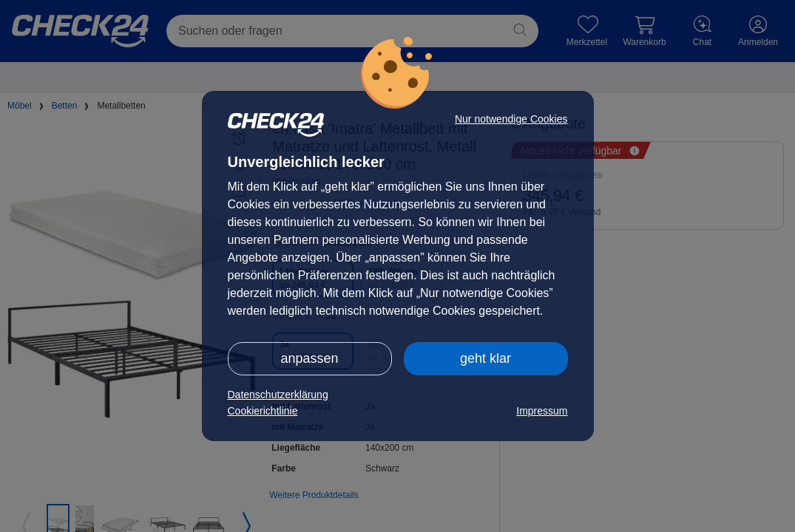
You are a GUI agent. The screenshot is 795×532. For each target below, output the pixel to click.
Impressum (542, 411)
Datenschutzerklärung (278, 395)
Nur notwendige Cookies (511, 119)
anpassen (309, 358)
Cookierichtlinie (263, 411)
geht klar (486, 358)
